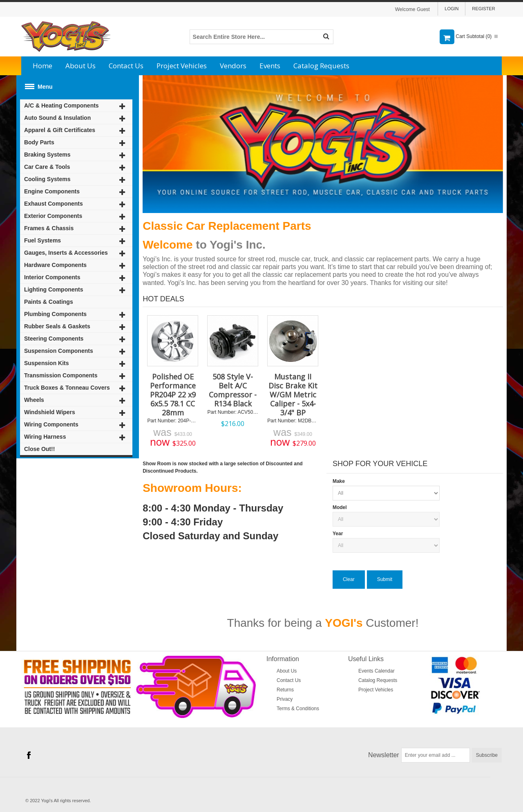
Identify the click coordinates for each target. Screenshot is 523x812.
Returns (285, 690)
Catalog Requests (321, 66)
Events (270, 66)
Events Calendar (377, 671)
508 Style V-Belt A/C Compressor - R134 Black (233, 390)
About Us (80, 66)
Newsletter (384, 755)
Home (42, 66)
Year (338, 534)
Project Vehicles (182, 66)
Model (340, 507)
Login (451, 9)
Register (483, 9)
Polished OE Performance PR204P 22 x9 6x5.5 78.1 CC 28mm (173, 395)
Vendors (233, 66)
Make (339, 481)
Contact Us (126, 66)
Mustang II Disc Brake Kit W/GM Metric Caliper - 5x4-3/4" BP (293, 395)
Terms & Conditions (298, 709)
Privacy (285, 699)
